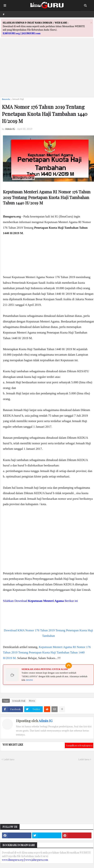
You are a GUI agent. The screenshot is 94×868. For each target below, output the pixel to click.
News (32, 701)
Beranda (6, 99)
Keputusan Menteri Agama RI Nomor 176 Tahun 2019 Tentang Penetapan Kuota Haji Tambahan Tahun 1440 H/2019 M (47, 653)
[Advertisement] (47, 69)
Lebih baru (9, 759)
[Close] (91, 23)
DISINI (29, 680)
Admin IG (45, 721)
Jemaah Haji (18, 99)
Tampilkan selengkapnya (79, 745)
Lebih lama (84, 759)
